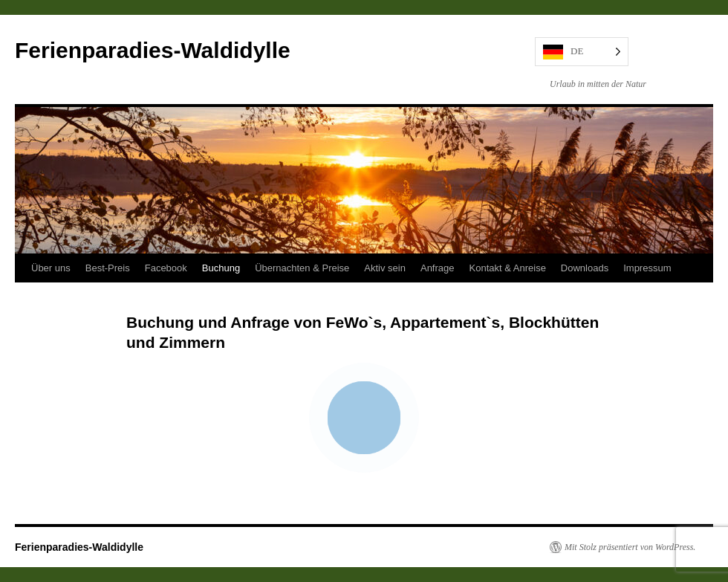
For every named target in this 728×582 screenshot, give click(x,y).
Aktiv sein (385, 268)
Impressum (647, 268)
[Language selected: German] (582, 52)
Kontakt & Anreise (508, 268)
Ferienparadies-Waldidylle (153, 50)
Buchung (221, 268)
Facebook (166, 268)
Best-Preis (108, 268)
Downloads (585, 268)
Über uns (51, 268)
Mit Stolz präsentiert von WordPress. (630, 547)
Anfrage (438, 268)
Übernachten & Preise (302, 268)
